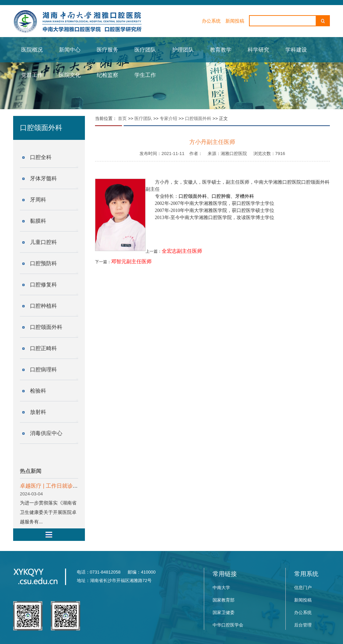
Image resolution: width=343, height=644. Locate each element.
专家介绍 (168, 118)
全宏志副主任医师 (182, 251)
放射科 (38, 412)
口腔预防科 (43, 263)
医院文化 (70, 75)
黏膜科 (38, 221)
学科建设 (296, 50)
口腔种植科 (43, 306)
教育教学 (221, 50)
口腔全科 (41, 157)
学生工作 (145, 75)
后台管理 (303, 625)
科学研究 (258, 50)
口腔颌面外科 (46, 327)
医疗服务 (107, 50)
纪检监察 (107, 75)
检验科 (38, 391)
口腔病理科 (43, 370)
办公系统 (211, 21)
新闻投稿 (235, 21)
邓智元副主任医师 (131, 262)
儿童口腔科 (43, 242)
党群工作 (32, 75)
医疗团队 (145, 50)
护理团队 (183, 50)
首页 (122, 118)
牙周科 (38, 200)
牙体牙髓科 (43, 178)
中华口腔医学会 (228, 625)
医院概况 (32, 50)
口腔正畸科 (43, 348)
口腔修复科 (43, 285)
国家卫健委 (224, 612)
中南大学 (221, 588)
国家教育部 (224, 600)
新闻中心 (70, 50)
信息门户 (303, 588)
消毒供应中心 (46, 433)
